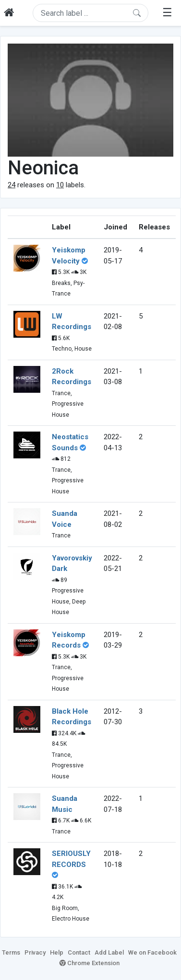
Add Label (109, 952)
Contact (79, 952)
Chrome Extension (90, 963)
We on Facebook (152, 952)
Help (57, 952)
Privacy (35, 952)
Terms (11, 952)
